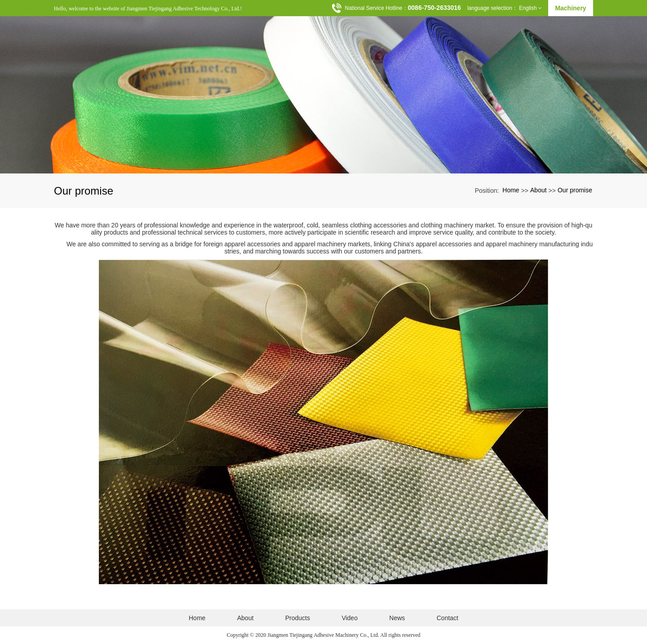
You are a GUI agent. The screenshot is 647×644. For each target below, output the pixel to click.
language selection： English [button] (505, 8)
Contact (448, 618)
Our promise (575, 190)
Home (511, 190)
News (397, 618)
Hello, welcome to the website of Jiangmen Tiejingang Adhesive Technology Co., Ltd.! (148, 9)
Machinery (570, 8)
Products (298, 618)
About (538, 190)
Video (350, 618)
